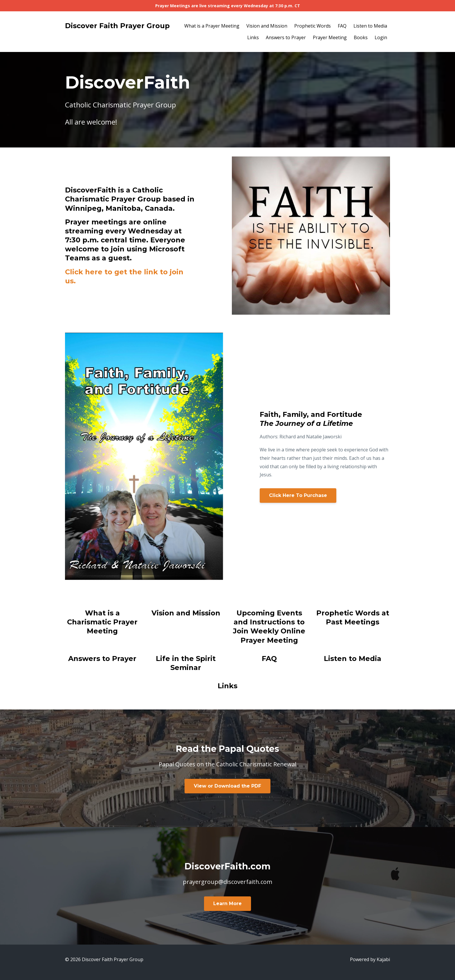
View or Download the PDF (228, 786)
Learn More (228, 904)
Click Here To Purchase (298, 495)
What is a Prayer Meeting (212, 26)
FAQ (342, 26)
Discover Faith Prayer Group (117, 26)
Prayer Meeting (330, 37)
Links (253, 37)
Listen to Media (370, 26)
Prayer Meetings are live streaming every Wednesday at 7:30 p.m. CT (228, 6)
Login (381, 37)
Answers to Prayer (286, 37)
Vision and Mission (267, 26)
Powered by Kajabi (370, 959)
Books (361, 37)
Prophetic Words (313, 26)
